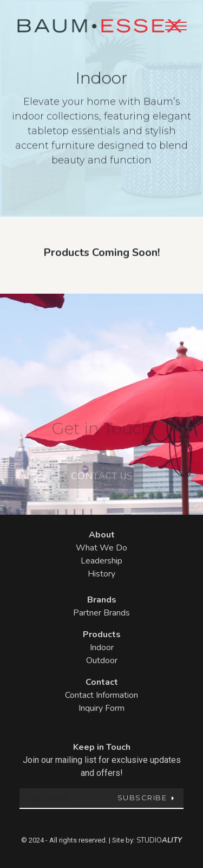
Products (102, 634)
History (101, 574)
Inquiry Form (101, 708)
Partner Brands (101, 613)
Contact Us (102, 483)
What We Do (101, 548)
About (102, 535)
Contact (102, 682)
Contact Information (101, 695)
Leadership (101, 561)
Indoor (102, 647)
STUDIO (159, 840)
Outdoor (102, 660)
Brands (102, 600)
